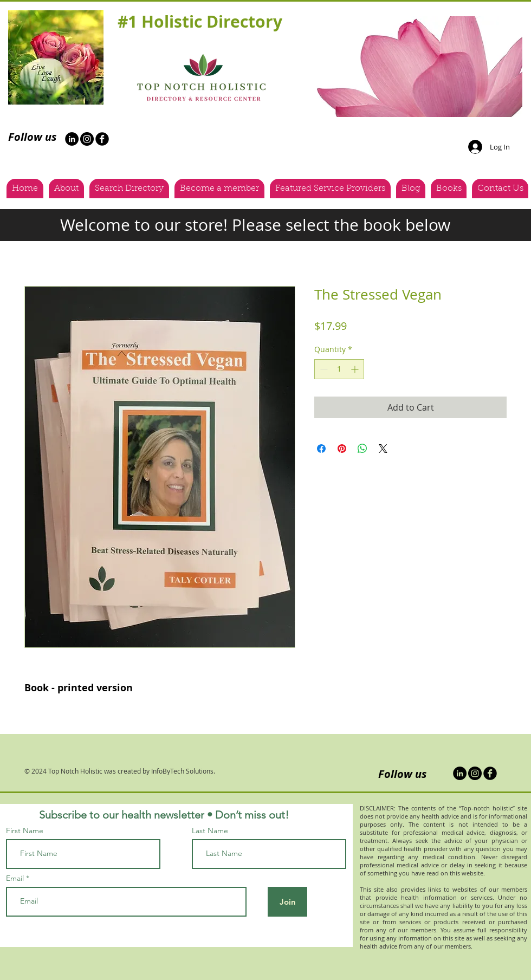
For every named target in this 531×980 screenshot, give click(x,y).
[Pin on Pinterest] (342, 449)
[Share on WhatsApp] (362, 449)
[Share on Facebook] (321, 449)
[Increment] (356, 369)
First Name (25, 830)
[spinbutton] (339, 369)
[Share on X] (383, 449)
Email (15, 878)
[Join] (287, 902)
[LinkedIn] (460, 773)
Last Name (210, 830)
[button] (415, 67)
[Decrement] (323, 369)
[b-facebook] (102, 139)
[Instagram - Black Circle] (87, 139)
